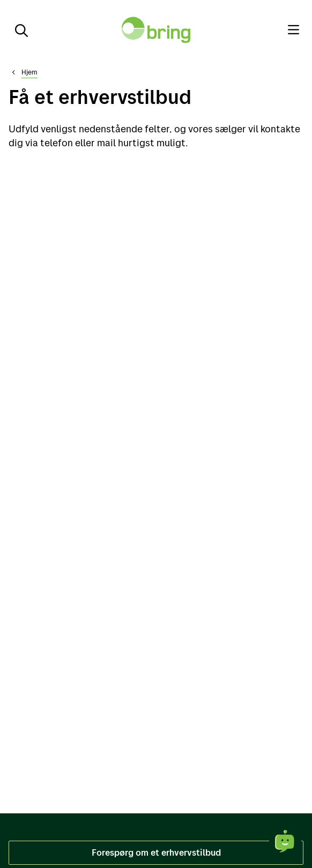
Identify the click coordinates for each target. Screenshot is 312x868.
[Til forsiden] (156, 30)
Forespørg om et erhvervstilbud (156, 852)
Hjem (29, 72)
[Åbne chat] (285, 841)
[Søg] (17, 30)
